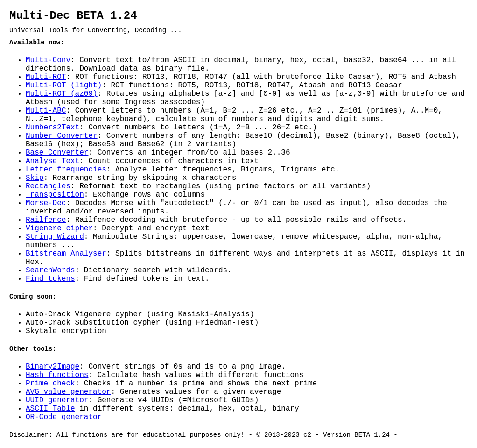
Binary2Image (53, 367)
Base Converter (57, 153)
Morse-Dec (46, 203)
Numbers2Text (53, 128)
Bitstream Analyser (66, 254)
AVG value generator (68, 392)
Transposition (55, 195)
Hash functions (57, 375)
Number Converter (62, 136)
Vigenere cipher (59, 228)
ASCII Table (50, 409)
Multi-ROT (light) (64, 85)
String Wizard (55, 237)
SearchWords (50, 270)
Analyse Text (53, 161)
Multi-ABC (46, 111)
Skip (35, 178)
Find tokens (50, 279)
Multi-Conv (48, 60)
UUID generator (57, 400)
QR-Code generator (64, 417)
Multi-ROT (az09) (62, 94)
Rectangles (48, 186)
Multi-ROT (46, 77)
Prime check (50, 384)
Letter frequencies (66, 170)
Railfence (46, 220)
